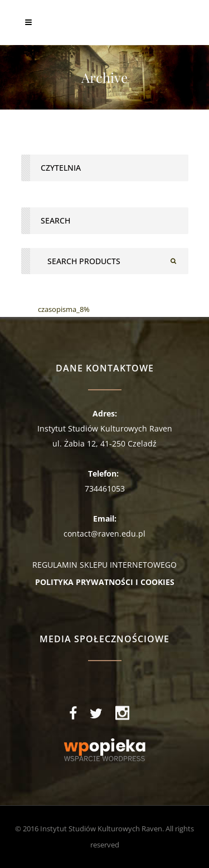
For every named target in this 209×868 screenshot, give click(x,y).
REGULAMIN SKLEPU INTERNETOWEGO (104, 565)
